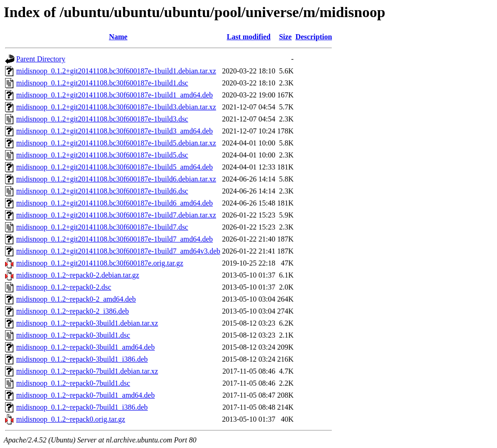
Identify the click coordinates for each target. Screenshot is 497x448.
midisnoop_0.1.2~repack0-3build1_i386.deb (82, 359)
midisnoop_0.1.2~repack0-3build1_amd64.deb (86, 347)
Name (118, 37)
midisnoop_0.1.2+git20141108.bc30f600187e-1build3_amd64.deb (114, 131)
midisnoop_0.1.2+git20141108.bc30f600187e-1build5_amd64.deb (114, 167)
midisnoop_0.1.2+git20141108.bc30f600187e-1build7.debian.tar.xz (116, 215)
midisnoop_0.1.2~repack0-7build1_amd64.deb (86, 395)
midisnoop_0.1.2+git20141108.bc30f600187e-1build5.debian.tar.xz (116, 143)
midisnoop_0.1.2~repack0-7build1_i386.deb (82, 407)
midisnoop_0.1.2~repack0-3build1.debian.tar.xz (87, 323)
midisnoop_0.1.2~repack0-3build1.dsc (73, 335)
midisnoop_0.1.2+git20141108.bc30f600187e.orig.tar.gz (100, 263)
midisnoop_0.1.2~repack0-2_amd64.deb (76, 299)
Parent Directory (41, 59)
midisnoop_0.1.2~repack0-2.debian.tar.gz (78, 275)
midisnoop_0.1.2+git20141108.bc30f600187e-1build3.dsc (102, 119)
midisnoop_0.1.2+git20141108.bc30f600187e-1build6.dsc (102, 191)
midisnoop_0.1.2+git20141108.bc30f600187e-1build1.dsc (102, 83)
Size (285, 37)
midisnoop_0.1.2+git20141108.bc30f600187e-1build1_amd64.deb (114, 95)
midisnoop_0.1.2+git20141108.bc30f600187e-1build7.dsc (102, 227)
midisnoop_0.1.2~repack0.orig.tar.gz (71, 419)
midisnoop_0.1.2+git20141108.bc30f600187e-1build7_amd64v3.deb (118, 251)
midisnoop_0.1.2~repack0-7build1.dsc (73, 383)
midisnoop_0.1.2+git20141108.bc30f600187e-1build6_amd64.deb (114, 203)
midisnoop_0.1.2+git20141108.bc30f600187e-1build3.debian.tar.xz (116, 107)
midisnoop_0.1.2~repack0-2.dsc (64, 287)
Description (314, 37)
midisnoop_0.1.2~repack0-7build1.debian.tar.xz (87, 371)
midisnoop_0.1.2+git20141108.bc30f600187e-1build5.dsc (102, 155)
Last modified (249, 37)
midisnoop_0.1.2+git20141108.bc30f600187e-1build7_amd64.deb (114, 239)
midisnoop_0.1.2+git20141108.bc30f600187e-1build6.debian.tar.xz (116, 179)
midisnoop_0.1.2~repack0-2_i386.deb (73, 311)
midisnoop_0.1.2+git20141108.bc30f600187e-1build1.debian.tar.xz (116, 71)
